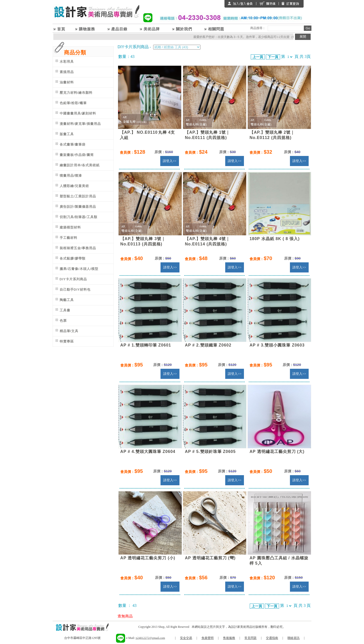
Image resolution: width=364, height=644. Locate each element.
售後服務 (229, 638)
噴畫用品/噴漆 (71, 176)
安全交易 (186, 638)
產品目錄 (119, 29)
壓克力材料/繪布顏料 (76, 93)
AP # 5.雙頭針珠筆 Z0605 (210, 452)
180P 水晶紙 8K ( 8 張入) (275, 239)
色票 (63, 321)
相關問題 (216, 29)
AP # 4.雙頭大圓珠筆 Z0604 (148, 452)
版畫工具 (67, 134)
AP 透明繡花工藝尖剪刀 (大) (277, 452)
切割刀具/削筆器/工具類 (78, 217)
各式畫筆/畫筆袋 (73, 144)
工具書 (65, 310)
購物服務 (87, 29)
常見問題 (251, 638)
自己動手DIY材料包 (75, 290)
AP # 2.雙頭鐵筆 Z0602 (208, 345)
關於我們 (184, 29)
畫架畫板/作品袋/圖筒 (77, 155)
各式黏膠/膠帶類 (73, 258)
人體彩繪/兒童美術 (74, 186)
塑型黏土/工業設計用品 (78, 196)
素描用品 (67, 72)
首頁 (61, 29)
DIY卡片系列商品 (73, 279)
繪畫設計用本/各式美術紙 (80, 165)
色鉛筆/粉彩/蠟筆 (73, 103)
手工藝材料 (69, 238)
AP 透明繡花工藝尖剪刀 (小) (148, 558)
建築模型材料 (70, 227)
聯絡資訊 (293, 638)
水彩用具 (67, 62)
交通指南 (272, 638)
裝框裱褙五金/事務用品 (78, 248)
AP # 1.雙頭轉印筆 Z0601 (146, 345)
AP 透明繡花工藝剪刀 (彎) (210, 558)
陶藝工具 (67, 300)
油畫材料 (67, 82)
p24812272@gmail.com (150, 638)
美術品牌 (152, 29)
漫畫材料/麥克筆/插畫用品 (80, 124)
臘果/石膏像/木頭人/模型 (79, 269)
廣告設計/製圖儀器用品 (78, 207)
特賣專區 (67, 341)
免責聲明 (208, 638)
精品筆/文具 (69, 331)
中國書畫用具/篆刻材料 (78, 113)
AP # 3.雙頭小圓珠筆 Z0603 (277, 345)
